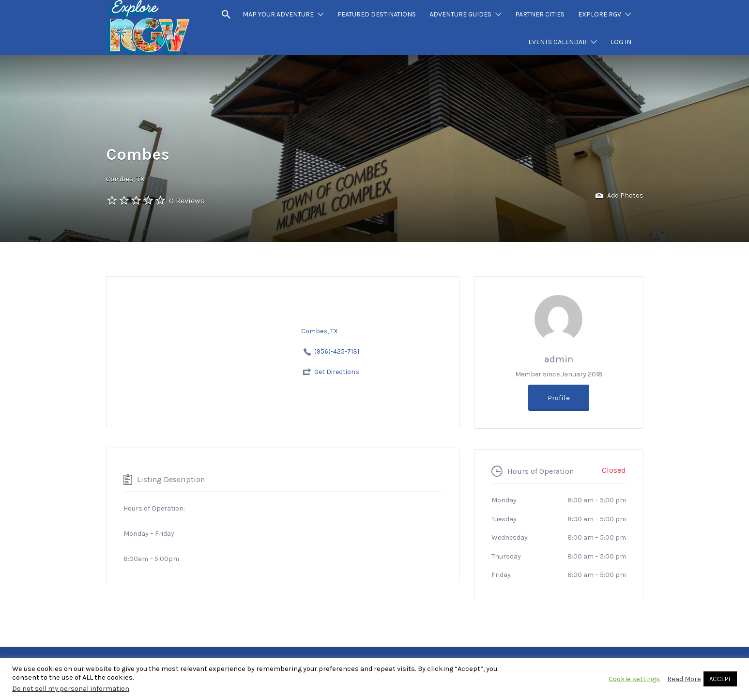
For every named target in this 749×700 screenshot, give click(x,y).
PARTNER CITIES (540, 14)
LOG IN (621, 42)
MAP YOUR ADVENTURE (278, 14)
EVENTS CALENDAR (558, 42)
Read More (684, 679)
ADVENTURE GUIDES (460, 14)
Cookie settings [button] (634, 679)
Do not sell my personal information (71, 689)
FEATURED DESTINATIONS (377, 14)
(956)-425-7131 (337, 351)
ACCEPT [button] (720, 679)
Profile (559, 398)
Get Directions (337, 372)
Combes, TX (125, 179)
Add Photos (619, 196)
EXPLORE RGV (600, 14)
